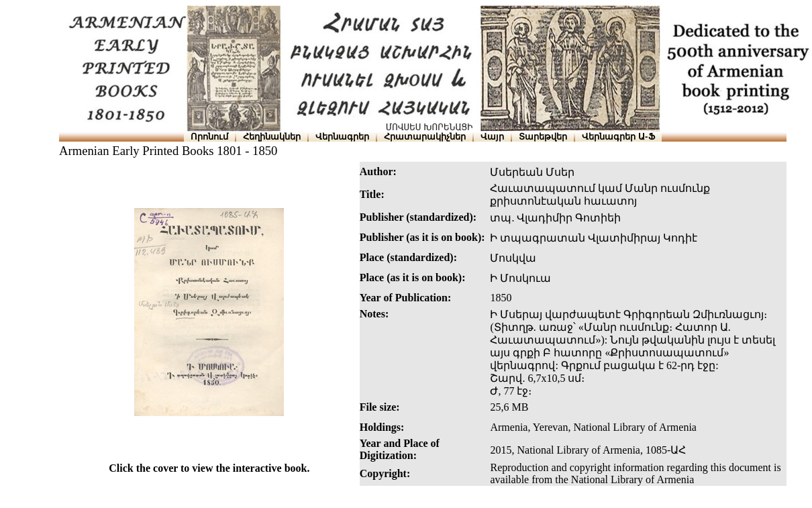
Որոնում (209, 137)
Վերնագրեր (342, 137)
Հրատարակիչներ (425, 137)
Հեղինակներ (272, 137)
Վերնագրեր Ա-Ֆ (618, 137)
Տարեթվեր (543, 137)
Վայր (492, 137)
